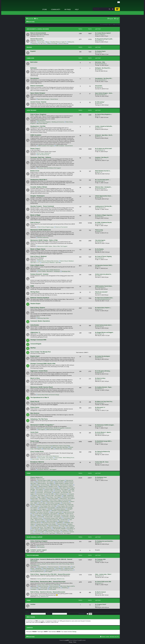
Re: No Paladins (99, 249)
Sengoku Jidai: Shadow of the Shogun (45, 524)
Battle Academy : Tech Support (45, 483)
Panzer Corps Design (65, 446)
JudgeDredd (100, 434)
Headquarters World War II (39, 180)
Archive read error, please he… (103, 274)
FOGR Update (52, 589)
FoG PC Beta (41, 503)
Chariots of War (48, 489)
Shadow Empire (35, 304)
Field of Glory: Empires (38, 308)
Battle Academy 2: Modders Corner (48, 486)
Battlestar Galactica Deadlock (40, 298)
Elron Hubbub (100, 35)
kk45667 (99, 231)
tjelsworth (99, 583)
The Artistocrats (41, 270)
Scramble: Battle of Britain (39, 187)
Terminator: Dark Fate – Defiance (41, 157)
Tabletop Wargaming (33, 555)
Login (27, 611)
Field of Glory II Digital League (45, 227)
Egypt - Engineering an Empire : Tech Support (49, 497)
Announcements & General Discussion (38, 29)
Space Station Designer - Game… (104, 93)
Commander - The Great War (43, 492)
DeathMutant (100, 150)
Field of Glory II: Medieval (38, 256)
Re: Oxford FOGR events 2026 (103, 582)
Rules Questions (42, 567)
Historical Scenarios (53, 567)
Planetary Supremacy (42, 237)
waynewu (99, 251)
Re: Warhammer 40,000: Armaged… (105, 425)
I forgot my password (73, 614)
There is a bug (99, 230)
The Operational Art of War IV (40, 397)
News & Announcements (38, 33)
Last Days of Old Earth (42, 512)
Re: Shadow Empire (100, 51)
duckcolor (99, 479)
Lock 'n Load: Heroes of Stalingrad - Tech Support (44, 514)
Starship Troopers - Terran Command (42, 206)
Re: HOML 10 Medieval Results (103, 222)
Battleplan (34, 68)
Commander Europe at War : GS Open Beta (56, 520)
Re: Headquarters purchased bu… (104, 541)
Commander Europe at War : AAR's (52, 518)
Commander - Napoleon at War (44, 491)
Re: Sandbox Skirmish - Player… (104, 387)
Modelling (38, 568)
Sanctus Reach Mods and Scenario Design (48, 395)
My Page (68, 9)
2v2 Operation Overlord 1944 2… (104, 265)
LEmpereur (100, 576)
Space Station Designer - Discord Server (47, 99)
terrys (48, 564)
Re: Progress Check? (101, 604)
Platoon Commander (37, 86)
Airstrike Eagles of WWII (44, 480)
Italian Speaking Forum (66, 570)
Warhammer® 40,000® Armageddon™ (42, 425)
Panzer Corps (35, 441)
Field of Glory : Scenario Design (39, 500)
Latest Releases (31, 110)
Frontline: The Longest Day (66, 504)
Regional (29, 47)
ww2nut (99, 453)
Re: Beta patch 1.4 (100, 407)
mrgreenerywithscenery (103, 299)
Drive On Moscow (63, 43)
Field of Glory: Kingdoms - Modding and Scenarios (50, 122)
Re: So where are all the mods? (104, 148)
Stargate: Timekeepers (38, 196)
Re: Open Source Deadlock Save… (104, 298)
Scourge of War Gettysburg (67, 526)
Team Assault (34, 529)
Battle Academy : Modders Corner (64, 483)
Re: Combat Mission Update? (103, 33)
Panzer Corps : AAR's (48, 449)
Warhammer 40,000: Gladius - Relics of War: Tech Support (52, 246)
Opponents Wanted (53, 526)
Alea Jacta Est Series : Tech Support (44, 482)
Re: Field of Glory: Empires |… (103, 308)
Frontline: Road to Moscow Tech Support (46, 504)
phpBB (67, 640)
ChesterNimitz (100, 288)
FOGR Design (57, 585)
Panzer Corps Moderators (52, 446)
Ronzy (98, 293)
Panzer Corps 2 (35, 148)
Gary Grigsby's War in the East (48, 506)
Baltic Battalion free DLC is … (103, 171)
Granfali (99, 53)
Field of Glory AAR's (65, 567)
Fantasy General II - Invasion (39, 274)
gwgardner (100, 372)
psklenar (99, 128)
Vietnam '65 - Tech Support (63, 533)
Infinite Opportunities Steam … (104, 196)
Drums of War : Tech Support (53, 495)
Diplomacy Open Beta (43, 318)
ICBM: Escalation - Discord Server (64, 146)
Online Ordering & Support (35, 537)
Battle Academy (59, 482)
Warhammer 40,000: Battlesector (41, 230)
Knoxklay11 (100, 334)
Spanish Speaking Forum (52, 570)
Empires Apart (35, 356)
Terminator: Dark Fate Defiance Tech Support (49, 168)
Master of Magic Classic (38, 249)
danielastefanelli (101, 64)
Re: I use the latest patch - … (103, 180)
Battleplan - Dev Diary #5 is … (103, 68)
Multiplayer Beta (66, 271)
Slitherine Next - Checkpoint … (104, 187)
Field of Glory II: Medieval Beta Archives (48, 261)
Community (56, 9)
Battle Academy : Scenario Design (40, 485)
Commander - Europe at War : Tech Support (48, 517)
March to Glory (35, 378)
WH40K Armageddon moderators (62, 428)
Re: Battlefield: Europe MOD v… (104, 441)
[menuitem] (36, 19)
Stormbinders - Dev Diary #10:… (104, 78)
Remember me (84, 614)
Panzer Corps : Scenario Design (63, 449)
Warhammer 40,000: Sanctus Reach (42, 387)
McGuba (99, 443)
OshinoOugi (100, 403)
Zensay (74, 632)
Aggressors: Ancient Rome (39, 371)
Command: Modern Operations (40, 321)
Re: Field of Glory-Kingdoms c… (104, 114)
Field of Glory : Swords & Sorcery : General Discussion (48, 592)
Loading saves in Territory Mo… (104, 206)
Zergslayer (99, 242)
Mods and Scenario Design (53, 429)
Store (45, 9)
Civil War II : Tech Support (61, 489)
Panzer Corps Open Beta (44, 447)
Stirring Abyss (35, 292)
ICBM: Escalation (36, 135)
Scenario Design (40, 521)
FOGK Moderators (41, 120)
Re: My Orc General (100, 592)
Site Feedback (40, 547)
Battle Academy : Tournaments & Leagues (61, 485)
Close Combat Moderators (52, 456)
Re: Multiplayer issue (101, 477)
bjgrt (98, 409)
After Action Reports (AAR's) (67, 586)
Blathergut (53, 579)
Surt (98, 116)
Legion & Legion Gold (55, 512)
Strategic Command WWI (38, 340)
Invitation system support (38, 550)
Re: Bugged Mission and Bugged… (104, 332)
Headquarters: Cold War (38, 126)
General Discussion (37, 39)
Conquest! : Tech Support (38, 495)
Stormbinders (35, 78)
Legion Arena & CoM (68, 512)
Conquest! (71, 494)
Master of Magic (35, 215)
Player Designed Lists (48, 568)
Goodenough (100, 181)
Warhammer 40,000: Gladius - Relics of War (44, 240)
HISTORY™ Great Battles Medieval (56, 509)
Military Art (70, 42)
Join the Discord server (43, 155)
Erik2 (98, 267)
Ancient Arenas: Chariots (38, 102)
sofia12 (99, 463)
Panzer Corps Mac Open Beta (60, 447)
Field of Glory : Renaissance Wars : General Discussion (48, 582)
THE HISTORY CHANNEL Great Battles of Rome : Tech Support (51, 530)
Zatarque (99, 197)
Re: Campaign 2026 (100, 559)
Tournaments (59, 568)
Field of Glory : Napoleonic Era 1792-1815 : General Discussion (50, 574)
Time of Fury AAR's (39, 532)
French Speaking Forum (37, 570)
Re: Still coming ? (100, 102)
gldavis (98, 543)
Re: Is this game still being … (103, 371)
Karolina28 (99, 217)
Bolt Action (34, 62)
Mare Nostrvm (35, 413)
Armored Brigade (36, 344)
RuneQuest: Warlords (37, 462)
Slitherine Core (40, 36)
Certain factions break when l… (104, 325)
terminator (99, 40)
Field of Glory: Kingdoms (38, 114)
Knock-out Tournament (61, 227)
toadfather (99, 389)
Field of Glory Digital (52, 498)
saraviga (99, 69)
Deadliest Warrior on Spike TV (58, 42)
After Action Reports (51, 521)
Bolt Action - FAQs (100, 62)
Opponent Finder (69, 568)
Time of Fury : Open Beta (48, 533)
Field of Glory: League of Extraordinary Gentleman (55, 501)
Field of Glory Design (64, 564)
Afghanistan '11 (35, 332)
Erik (98, 606)
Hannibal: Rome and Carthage (46, 508)
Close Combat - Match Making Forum (64, 458)
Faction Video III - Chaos (102, 462)
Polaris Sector (35, 407)
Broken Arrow (35, 171)
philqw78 (44, 564)
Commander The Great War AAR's (45, 494)
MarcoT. (99, 137)
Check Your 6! (35, 402)
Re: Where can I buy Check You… (104, 402)
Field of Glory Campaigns (53, 503)
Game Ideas (41, 42)
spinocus (99, 309)
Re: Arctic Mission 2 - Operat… (103, 432)
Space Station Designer (38, 93)
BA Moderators (49, 428)
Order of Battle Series (37, 265)
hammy (39, 564)
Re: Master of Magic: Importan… (104, 215)
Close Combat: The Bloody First (41, 352)
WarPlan (33, 348)
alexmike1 (99, 224)
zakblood (99, 87)
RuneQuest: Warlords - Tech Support (46, 469)
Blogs (47, 42)
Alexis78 (99, 103)
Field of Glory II (35, 222)
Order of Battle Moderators (53, 270)
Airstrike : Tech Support (58, 480)
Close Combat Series (37, 451)
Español (33, 51)
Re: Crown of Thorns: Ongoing (103, 256)
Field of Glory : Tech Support (67, 498)
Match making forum (61, 494)
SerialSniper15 (100, 208)
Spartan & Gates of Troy (58, 527)
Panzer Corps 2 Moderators (44, 153)
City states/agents (100, 240)
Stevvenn (99, 593)
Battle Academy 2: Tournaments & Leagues (46, 488)
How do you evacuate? (101, 292)
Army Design (43, 588)
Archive (33, 604)
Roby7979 (99, 358)
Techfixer (99, 426)
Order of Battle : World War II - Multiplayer (48, 271)
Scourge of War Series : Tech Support (41, 527)
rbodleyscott (40, 259)
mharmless (100, 327)
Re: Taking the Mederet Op (102, 451)
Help (77, 9)
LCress (98, 380)
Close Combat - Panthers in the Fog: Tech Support (44, 459)
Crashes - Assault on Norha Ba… (104, 126)
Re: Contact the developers (103, 356)
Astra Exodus (35, 325)
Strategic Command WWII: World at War (43, 364)
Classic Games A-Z (36, 477)
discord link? (99, 86)
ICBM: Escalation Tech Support (45, 146)
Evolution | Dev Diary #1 (102, 157)
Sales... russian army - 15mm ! (103, 574)
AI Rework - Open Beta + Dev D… (104, 135)
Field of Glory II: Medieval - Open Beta (50, 262)
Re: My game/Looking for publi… (104, 39)
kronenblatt (100, 258)
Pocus (38, 317)
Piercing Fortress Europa (48, 523)
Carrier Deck (34, 432)
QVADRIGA (59, 523)
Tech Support (41, 429)
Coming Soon (30, 58)
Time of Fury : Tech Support (53, 532)
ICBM (32, 286)
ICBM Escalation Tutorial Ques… (104, 286)
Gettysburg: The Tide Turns (38, 43)
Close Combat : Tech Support (45, 458)
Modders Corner (63, 521)
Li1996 (98, 276)
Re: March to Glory (100, 378)
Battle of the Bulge (52, 43)
